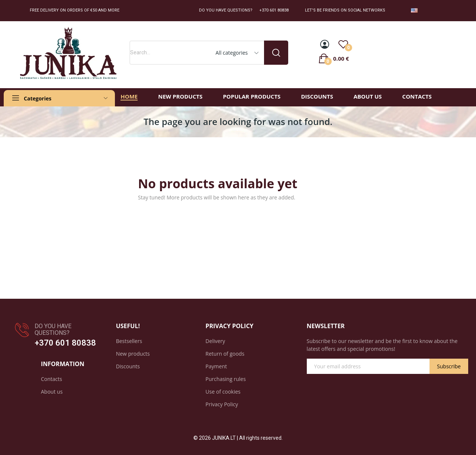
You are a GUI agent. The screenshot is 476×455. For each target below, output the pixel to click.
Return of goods (225, 354)
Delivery (216, 341)
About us (52, 392)
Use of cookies (223, 392)
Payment (216, 366)
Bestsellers (129, 341)
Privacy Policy (222, 404)
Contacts (52, 379)
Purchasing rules (226, 379)
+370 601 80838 (65, 343)
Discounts (128, 366)
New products (133, 354)
